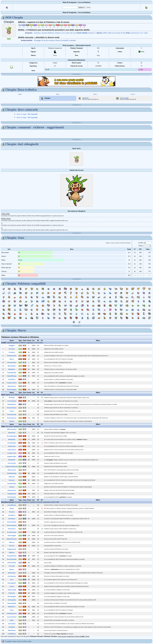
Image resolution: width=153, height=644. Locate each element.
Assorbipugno (12, 436)
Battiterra (12, 607)
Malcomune (12, 386)
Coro (12, 580)
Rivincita (12, 593)
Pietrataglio (12, 597)
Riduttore (12, 369)
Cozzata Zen (12, 453)
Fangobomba (12, 556)
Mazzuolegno (12, 390)
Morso (12, 359)
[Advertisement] (76, 81)
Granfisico (12, 379)
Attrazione (12, 573)
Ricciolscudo (12, 415)
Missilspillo (12, 366)
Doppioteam (12, 549)
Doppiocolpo (12, 457)
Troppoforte (12, 494)
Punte (12, 411)
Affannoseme (12, 429)
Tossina (12, 512)
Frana (12, 610)
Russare (12, 480)
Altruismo (12, 433)
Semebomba (12, 373)
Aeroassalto (12, 563)
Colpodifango (12, 376)
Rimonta (12, 477)
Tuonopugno (12, 497)
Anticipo (12, 398)
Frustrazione (12, 532)
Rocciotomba (12, 559)
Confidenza (12, 634)
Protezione (12, 529)
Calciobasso (12, 576)
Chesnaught (122, 98)
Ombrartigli (12, 590)
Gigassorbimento (12, 467)
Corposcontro (12, 383)
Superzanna (12, 490)
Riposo (12, 569)
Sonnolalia (12, 624)
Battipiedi (12, 440)
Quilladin (83, 98)
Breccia (12, 546)
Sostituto (12, 627)
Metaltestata (12, 473)
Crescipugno (12, 401)
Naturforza (12, 630)
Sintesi (12, 421)
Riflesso (12, 553)
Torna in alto (77, 74)
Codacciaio (12, 446)
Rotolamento (12, 356)
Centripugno (12, 443)
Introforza (12, 519)
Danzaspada (12, 603)
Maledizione (12, 404)
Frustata (12, 349)
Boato (12, 509)
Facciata (12, 566)
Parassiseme (12, 363)
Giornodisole (12, 522)
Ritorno (12, 542)
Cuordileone (12, 505)
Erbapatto (12, 460)
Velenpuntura (12, 614)
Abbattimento (12, 539)
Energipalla (12, 583)
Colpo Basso (12, 450)
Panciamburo (12, 408)
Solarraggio (12, 536)
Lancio (12, 586)
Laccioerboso (12, 617)
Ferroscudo (12, 463)
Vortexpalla (12, 600)
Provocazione (12, 525)
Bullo (12, 620)
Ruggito (12, 346)
